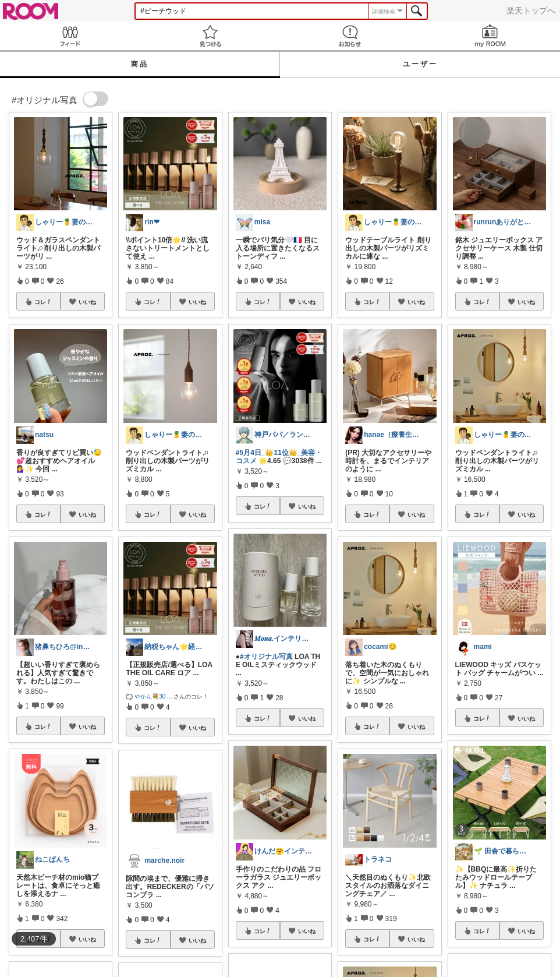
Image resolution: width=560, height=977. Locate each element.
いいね (87, 302)
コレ (43, 302)
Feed (70, 36)
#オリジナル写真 (266, 657)
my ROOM (490, 36)
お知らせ (350, 36)
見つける (210, 36)
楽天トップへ (531, 10)
